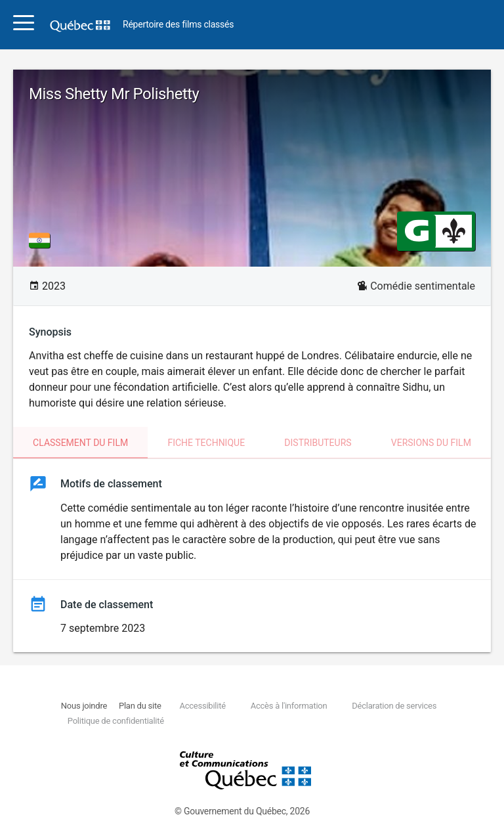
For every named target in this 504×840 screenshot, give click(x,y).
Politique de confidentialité (116, 721)
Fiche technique (206, 443)
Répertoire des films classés (178, 25)
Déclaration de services (394, 706)
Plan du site (140, 706)
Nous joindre (84, 706)
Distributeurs (318, 443)
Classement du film (80, 443)
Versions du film (431, 443)
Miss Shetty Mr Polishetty (114, 94)
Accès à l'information (289, 706)
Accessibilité (202, 706)
